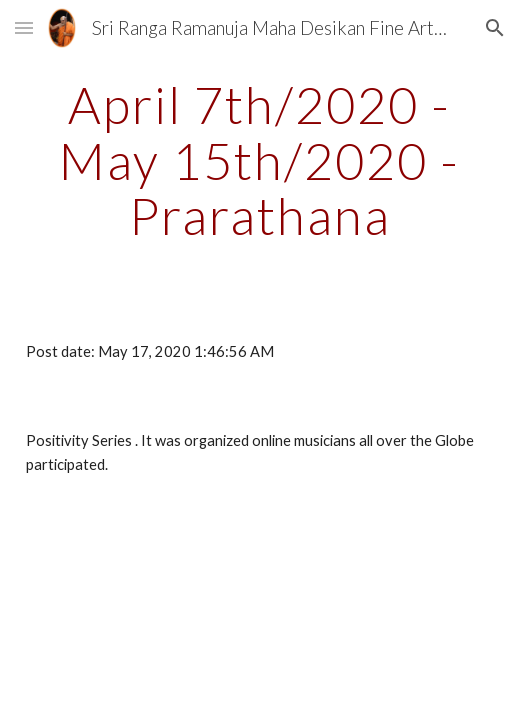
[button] (24, 27)
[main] (260, 160)
